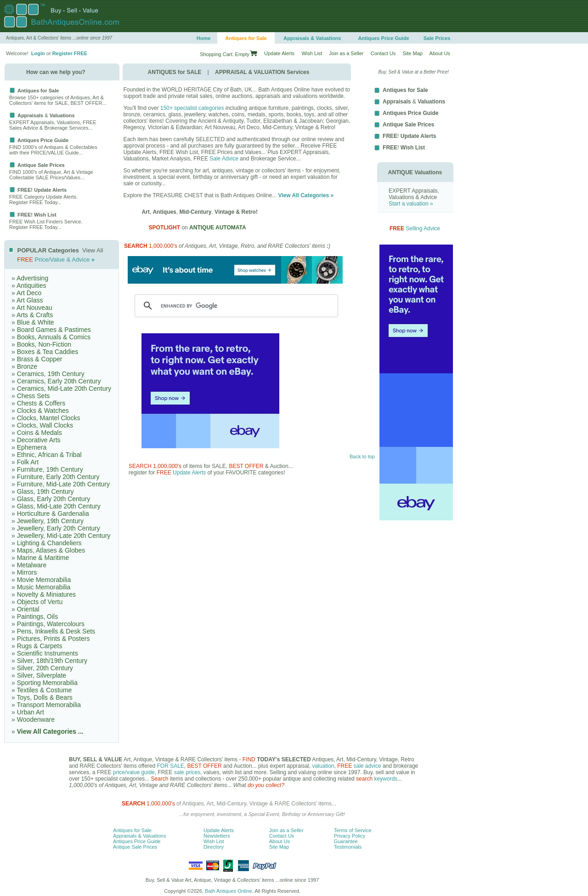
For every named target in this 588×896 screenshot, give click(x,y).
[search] (235, 306)
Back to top (362, 457)
